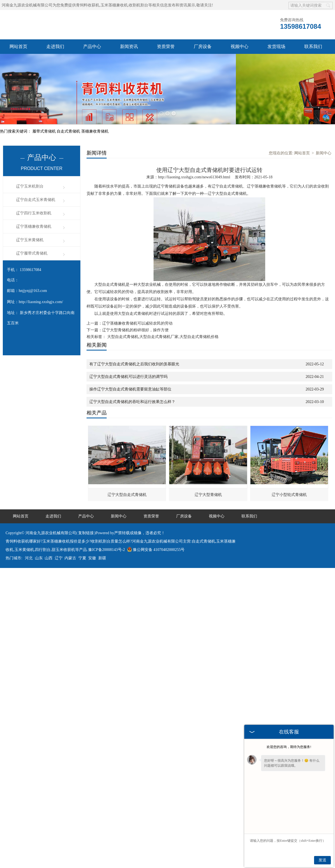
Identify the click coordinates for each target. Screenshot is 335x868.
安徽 (92, 544)
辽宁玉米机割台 (30, 172)
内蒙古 (70, 544)
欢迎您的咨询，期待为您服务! (289, 747)
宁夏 (82, 544)
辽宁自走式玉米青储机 (36, 185)
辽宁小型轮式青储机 (289, 480)
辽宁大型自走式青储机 (127, 480)
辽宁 (59, 544)
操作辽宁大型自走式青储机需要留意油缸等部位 (130, 375)
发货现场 (276, 46)
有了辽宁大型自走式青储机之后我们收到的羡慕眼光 (134, 350)
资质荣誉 (166, 46)
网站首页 (18, 46)
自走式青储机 (69, 117)
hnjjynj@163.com (33, 276)
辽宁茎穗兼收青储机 (34, 212)
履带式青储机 (45, 117)
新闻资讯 (129, 46)
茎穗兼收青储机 (95, 117)
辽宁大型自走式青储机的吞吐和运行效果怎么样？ (132, 387)
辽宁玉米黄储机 (30, 225)
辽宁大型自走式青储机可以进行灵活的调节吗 (128, 362)
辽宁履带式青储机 (32, 239)
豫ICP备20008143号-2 (107, 535)
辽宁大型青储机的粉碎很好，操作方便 (135, 316)
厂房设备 (203, 46)
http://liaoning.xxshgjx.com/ (41, 287)
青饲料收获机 (88, 5)
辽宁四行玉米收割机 (34, 199)
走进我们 (55, 46)
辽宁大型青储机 (208, 480)
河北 (29, 544)
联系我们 (313, 46)
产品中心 (92, 46)
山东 (39, 544)
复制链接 (86, 518)
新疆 (102, 544)
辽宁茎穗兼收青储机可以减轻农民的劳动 (137, 309)
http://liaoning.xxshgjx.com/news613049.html (194, 163)
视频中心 (240, 46)
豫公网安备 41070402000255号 (156, 535)
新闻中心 (324, 139)
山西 (49, 544)
